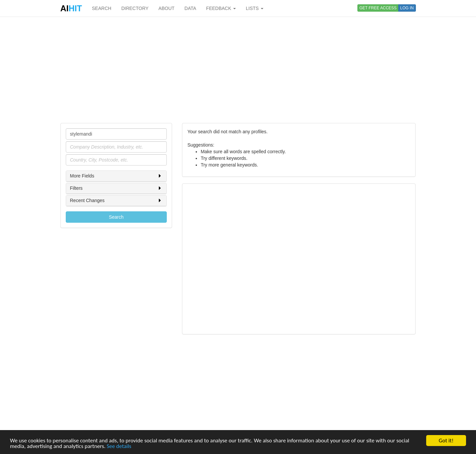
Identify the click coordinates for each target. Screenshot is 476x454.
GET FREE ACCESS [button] (378, 8)
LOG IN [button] (407, 8)
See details (119, 447)
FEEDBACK (221, 8)
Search (116, 217)
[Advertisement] (238, 70)
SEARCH (102, 8)
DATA (190, 8)
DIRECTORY (135, 8)
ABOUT (166, 8)
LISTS (255, 8)
